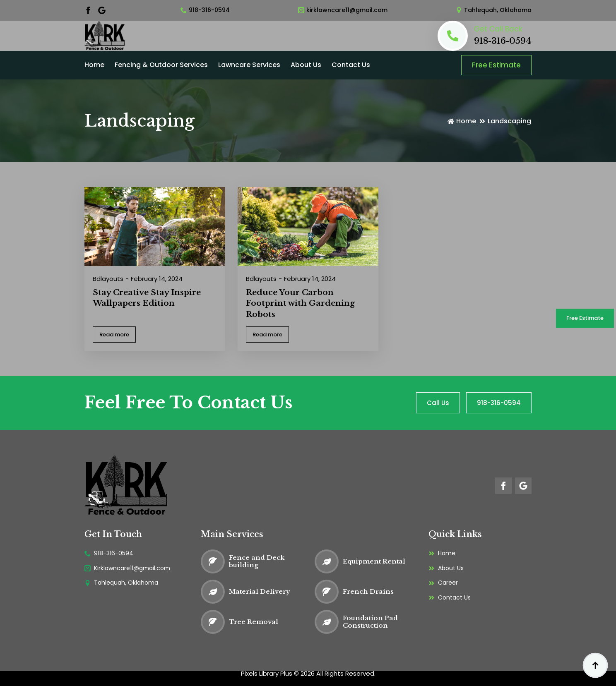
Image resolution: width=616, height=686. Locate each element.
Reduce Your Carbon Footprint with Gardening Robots (300, 303)
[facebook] (88, 10)
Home (94, 65)
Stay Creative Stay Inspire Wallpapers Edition (147, 298)
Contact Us (351, 65)
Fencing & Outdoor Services (161, 65)
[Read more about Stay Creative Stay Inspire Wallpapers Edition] (114, 335)
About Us (306, 65)
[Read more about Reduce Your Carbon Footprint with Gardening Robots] (267, 335)
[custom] (102, 10)
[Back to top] (595, 665)
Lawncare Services (249, 65)
